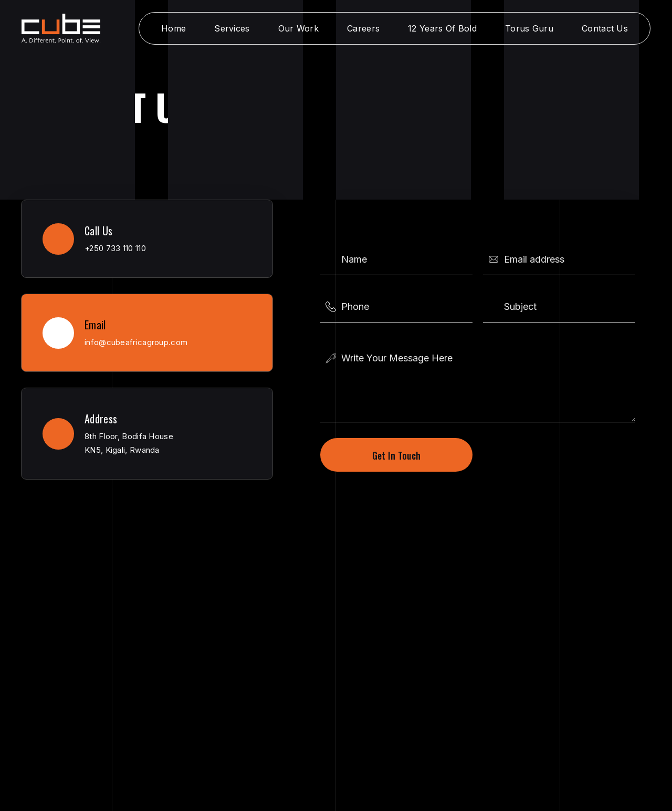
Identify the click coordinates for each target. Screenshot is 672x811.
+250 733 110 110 (115, 248)
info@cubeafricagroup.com (136, 342)
